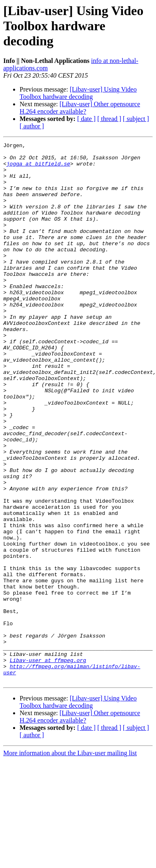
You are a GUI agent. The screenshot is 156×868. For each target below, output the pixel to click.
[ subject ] (136, 119)
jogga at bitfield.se (38, 168)
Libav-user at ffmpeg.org (48, 764)
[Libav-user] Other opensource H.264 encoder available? (80, 108)
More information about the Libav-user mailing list (70, 861)
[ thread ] (109, 119)
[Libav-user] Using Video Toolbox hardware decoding (78, 93)
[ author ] (32, 126)
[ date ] (86, 119)
